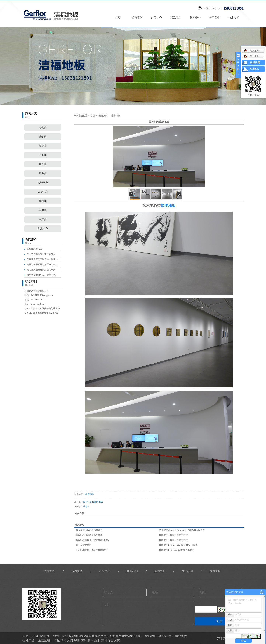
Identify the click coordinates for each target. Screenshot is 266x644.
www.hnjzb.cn (38, 304)
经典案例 (137, 18)
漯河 (63, 640)
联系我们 (176, 18)
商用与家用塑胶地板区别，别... (42, 264)
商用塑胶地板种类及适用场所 (41, 270)
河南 (117, 640)
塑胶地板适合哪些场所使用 (89, 535)
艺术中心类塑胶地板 (93, 502)
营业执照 (181, 636)
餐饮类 (43, 137)
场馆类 (43, 146)
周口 (70, 640)
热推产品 (28, 640)
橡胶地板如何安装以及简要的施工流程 (178, 545)
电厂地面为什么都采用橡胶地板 (91, 550)
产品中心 (157, 18)
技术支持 (234, 18)
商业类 (43, 173)
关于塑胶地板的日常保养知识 (41, 254)
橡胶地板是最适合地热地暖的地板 (93, 540)
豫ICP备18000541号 (159, 636)
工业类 (43, 155)
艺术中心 (43, 229)
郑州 (77, 640)
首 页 (93, 116)
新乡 (97, 640)
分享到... (255, 69)
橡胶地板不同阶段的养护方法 (173, 535)
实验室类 (43, 183)
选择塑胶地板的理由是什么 (89, 530)
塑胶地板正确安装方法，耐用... (42, 259)
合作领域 (77, 571)
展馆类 (43, 164)
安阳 (104, 640)
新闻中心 (195, 18)
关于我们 (215, 18)
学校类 (43, 201)
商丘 (57, 640)
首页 (118, 18)
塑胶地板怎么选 (34, 249)
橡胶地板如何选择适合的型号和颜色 (177, 550)
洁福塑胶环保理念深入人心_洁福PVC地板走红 (182, 530)
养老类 (43, 210)
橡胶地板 (90, 494)
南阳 (84, 640)
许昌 (111, 640)
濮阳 (90, 640)
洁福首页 (49, 571)
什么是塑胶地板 (84, 545)
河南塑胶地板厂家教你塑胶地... (42, 275)
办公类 (43, 127)
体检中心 (43, 192)
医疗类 (43, 219)
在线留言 (255, 62)
